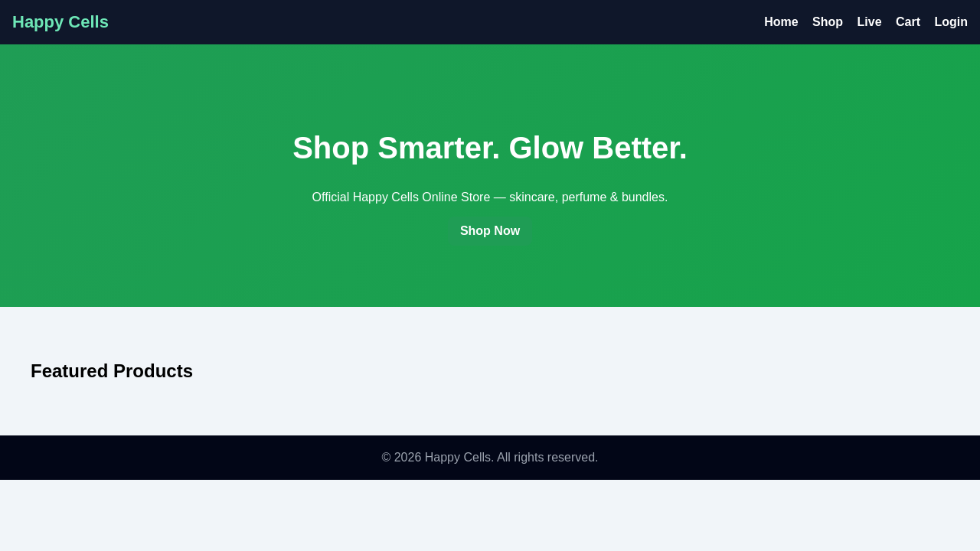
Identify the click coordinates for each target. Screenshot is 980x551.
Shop (828, 22)
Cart (908, 22)
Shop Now (490, 231)
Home (781, 22)
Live (870, 22)
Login (951, 22)
